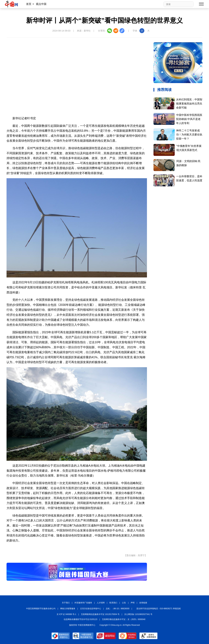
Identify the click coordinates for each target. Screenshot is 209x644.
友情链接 (143, 603)
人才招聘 (101, 603)
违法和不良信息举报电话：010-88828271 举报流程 (159, 609)
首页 (29, 4)
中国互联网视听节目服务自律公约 (41, 609)
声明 (133, 603)
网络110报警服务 (68, 609)
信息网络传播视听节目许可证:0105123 (80, 619)
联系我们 (113, 603)
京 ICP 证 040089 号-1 (66, 614)
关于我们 (66, 603)
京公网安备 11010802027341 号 (138, 614)
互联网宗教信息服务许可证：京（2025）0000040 (124, 619)
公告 (124, 603)
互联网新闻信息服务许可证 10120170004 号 (100, 614)
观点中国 (41, 4)
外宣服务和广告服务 (83, 603)
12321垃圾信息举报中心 (91, 609)
